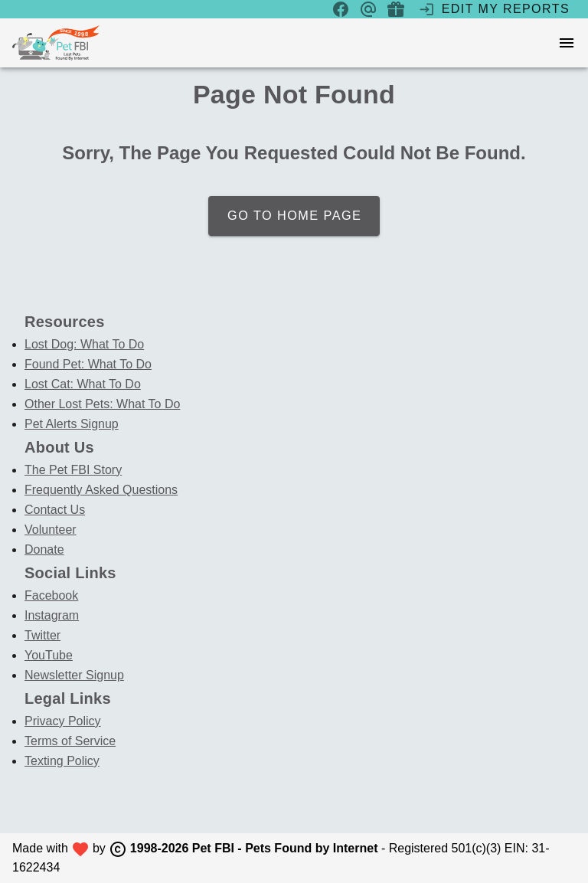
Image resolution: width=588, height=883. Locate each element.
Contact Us (55, 510)
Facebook (51, 595)
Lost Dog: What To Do (84, 344)
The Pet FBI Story (73, 470)
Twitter (42, 635)
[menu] (567, 43)
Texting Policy (62, 761)
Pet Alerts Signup (72, 424)
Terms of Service (70, 741)
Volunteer (51, 530)
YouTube (49, 655)
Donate (44, 549)
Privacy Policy (63, 721)
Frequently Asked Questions (101, 490)
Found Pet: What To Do (88, 364)
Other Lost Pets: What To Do (102, 404)
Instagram (52, 615)
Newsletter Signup (74, 675)
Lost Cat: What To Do (83, 384)
